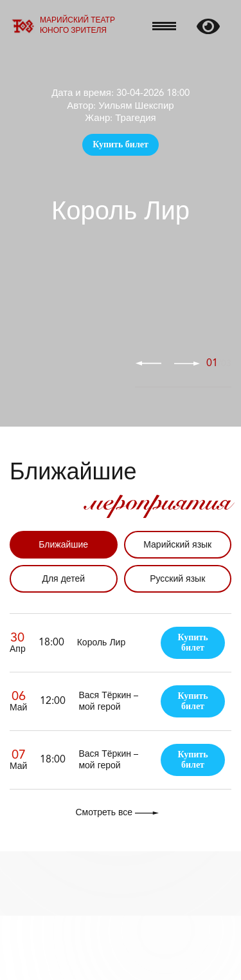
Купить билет (121, 144)
